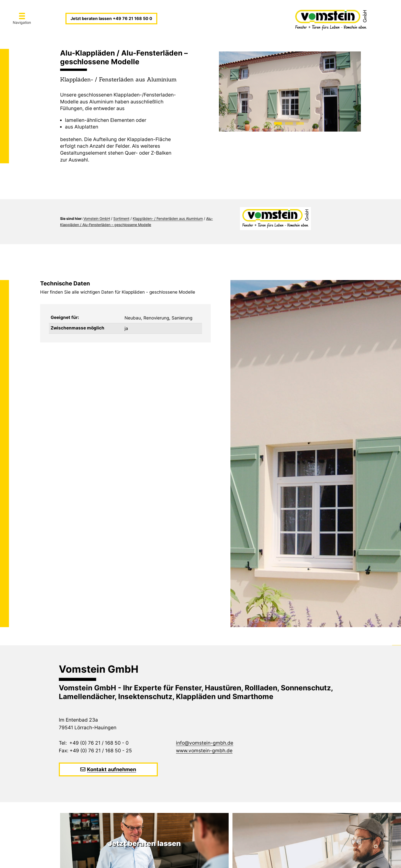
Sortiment (121, 218)
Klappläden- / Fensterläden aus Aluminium (168, 218)
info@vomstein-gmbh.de (205, 743)
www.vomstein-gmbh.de (204, 751)
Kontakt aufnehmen (112, 769)
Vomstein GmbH (97, 218)
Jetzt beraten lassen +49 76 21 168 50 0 (111, 18)
